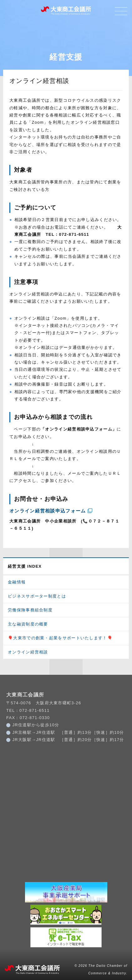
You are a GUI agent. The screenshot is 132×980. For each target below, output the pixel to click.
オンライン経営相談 (28, 652)
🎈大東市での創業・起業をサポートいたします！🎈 (60, 638)
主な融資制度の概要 (28, 624)
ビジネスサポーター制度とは (37, 596)
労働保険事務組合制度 (30, 610)
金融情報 (17, 582)
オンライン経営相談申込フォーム (48, 511)
